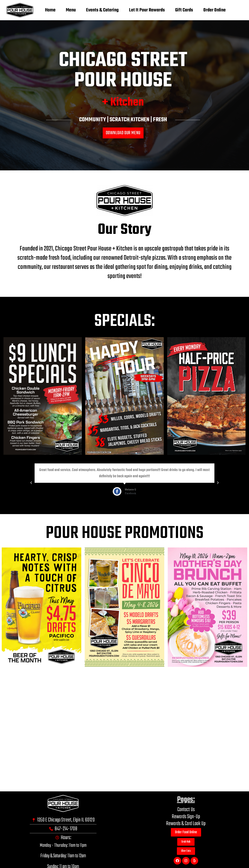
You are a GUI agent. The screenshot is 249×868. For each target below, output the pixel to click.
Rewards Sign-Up (186, 817)
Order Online (215, 10)
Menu (71, 10)
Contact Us (186, 810)
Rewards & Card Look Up (186, 824)
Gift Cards (184, 10)
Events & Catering (102, 10)
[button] (121, 510)
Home (50, 10)
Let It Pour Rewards (147, 10)
